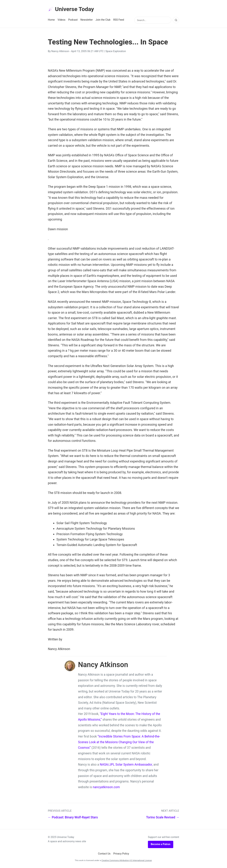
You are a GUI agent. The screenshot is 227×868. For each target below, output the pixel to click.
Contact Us (104, 854)
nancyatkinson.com (106, 787)
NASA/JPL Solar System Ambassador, (126, 765)
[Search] (176, 20)
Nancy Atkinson (60, 51)
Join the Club (103, 20)
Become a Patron (161, 844)
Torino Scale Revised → (163, 817)
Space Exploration (116, 51)
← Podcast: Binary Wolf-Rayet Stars (73, 817)
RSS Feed (119, 20)
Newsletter (87, 20)
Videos (62, 20)
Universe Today (71, 9)
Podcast (73, 20)
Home (51, 20)
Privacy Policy (121, 854)
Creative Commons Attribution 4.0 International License (127, 860)
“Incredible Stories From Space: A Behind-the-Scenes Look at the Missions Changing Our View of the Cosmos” (119, 742)
